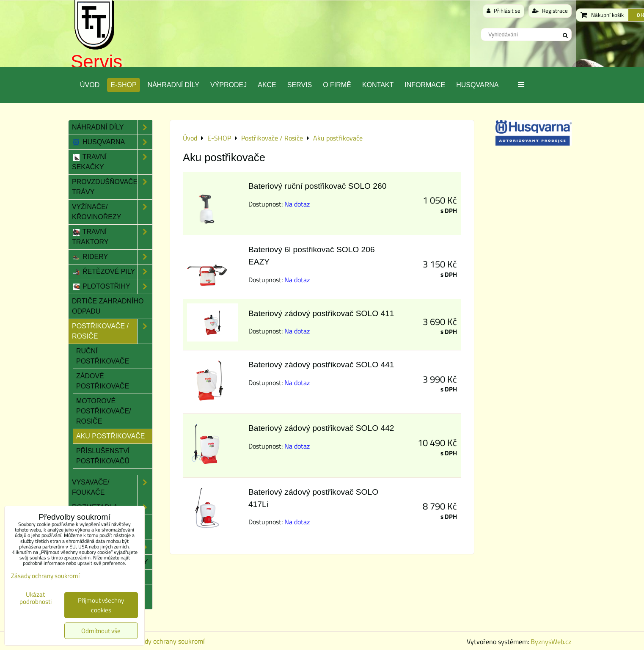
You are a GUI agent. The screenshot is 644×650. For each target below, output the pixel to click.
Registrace (550, 11)
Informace (425, 85)
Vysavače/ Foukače (112, 487)
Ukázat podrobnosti (36, 598)
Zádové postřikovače (103, 381)
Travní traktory (112, 237)
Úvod (90, 85)
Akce (267, 85)
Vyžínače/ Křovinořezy (112, 212)
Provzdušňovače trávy (112, 187)
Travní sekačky (112, 162)
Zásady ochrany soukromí (168, 641)
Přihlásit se (504, 11)
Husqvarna (477, 85)
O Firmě (337, 85)
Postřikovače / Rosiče (112, 331)
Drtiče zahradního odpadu (108, 306)
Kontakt (378, 85)
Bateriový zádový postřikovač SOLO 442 (321, 428)
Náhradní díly (173, 85)
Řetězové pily (112, 272)
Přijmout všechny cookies (101, 605)
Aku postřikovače (110, 436)
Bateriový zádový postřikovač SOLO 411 (321, 313)
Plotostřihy (112, 286)
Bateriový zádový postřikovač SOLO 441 (321, 365)
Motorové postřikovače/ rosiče (104, 411)
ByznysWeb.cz (551, 642)
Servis (96, 62)
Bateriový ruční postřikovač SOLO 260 (317, 186)
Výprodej (228, 85)
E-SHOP (123, 85)
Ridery (112, 257)
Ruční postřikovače (103, 356)
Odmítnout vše (101, 631)
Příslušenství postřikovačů (103, 456)
